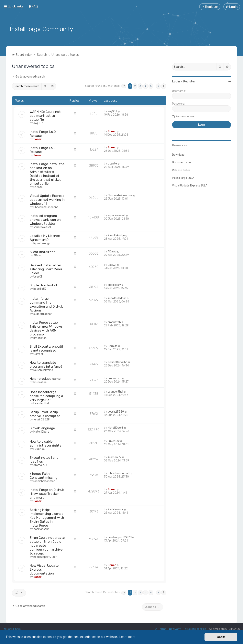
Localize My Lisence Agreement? (45, 237)
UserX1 (38, 276)
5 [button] (151, 86)
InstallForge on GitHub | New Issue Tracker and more (47, 493)
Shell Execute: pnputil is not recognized (46, 348)
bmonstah (40, 338)
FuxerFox (39, 449)
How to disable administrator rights (45, 443)
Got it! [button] (221, 637)
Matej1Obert (41, 431)
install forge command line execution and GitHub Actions (46, 304)
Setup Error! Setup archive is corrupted (45, 414)
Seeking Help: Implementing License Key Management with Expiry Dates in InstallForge (47, 517)
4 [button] (146, 86)
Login (176, 81)
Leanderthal (41, 403)
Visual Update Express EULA (190, 185)
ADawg (38, 255)
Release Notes (181, 170)
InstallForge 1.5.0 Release (43, 149)
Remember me (185, 116)
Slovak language (42, 428)
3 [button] (140, 86)
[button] (124, 86)
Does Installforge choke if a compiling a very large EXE (46, 396)
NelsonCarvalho (43, 370)
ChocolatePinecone (46, 207)
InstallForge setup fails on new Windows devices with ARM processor (46, 328)
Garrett (38, 354)
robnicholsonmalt (44, 481)
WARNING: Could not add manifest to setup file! (45, 115)
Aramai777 (40, 465)
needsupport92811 (45, 557)
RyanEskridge (42, 243)
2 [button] (135, 86)
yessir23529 (42, 419)
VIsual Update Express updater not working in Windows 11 (47, 199)
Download (178, 154)
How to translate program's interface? (46, 364)
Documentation (182, 162)
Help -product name (45, 378)
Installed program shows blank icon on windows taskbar (45, 219)
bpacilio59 (40, 288)
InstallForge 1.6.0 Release (43, 133)
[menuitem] (33, 6)
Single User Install (43, 285)
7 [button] (158, 86)
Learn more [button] (127, 637)
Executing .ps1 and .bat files (44, 459)
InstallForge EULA (183, 178)
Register (189, 81)
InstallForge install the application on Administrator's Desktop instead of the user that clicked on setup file (47, 173)
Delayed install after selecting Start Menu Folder (46, 269)
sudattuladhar (43, 314)
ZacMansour (41, 529)
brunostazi (40, 382)
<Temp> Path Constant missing (44, 475)
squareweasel (42, 227)
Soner (38, 139)
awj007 (38, 123)
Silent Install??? (42, 251)
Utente (38, 187)
